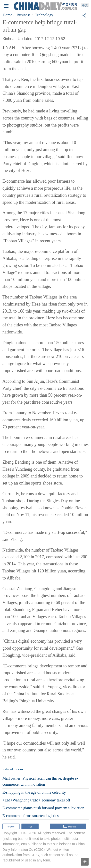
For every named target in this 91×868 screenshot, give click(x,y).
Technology (44, 15)
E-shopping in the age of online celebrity (34, 792)
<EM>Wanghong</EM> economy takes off (36, 800)
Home (7, 15)
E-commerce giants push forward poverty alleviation (43, 808)
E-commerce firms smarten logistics (30, 816)
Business (24, 15)
